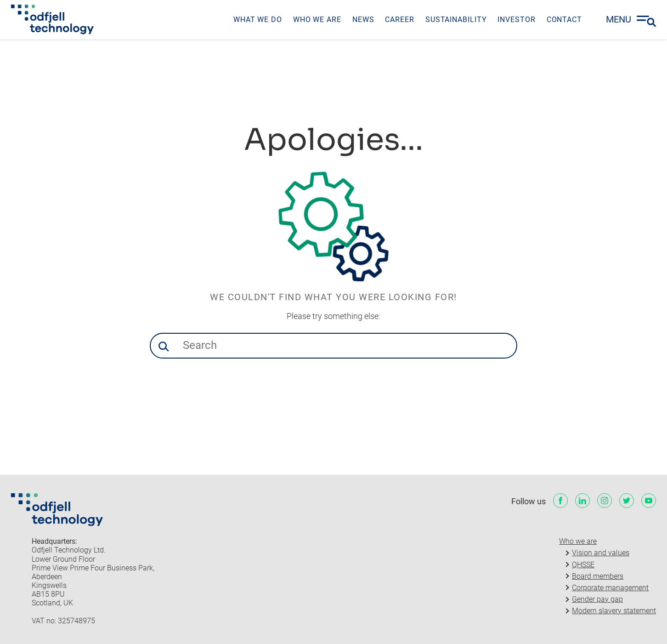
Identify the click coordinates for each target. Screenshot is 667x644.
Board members (598, 576)
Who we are (578, 541)
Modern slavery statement (614, 611)
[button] (164, 347)
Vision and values (601, 553)
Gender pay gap (597, 599)
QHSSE (583, 565)
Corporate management (610, 588)
